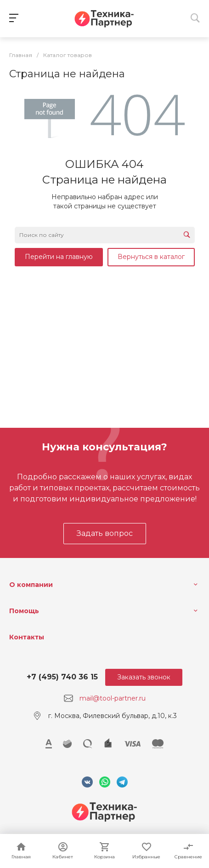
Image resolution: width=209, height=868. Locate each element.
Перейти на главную (59, 257)
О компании (31, 585)
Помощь (24, 611)
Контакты (27, 637)
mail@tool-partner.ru (113, 698)
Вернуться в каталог (151, 257)
